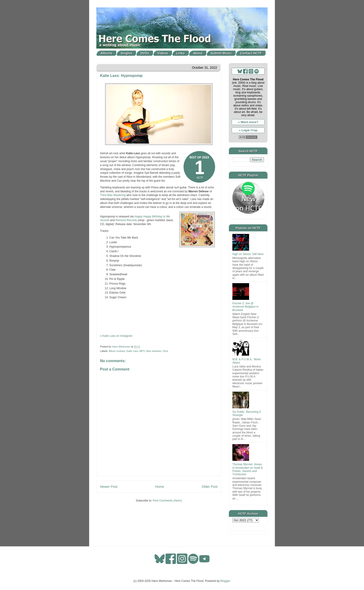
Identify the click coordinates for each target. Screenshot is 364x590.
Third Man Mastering (113, 195)
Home (159, 487)
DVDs (145, 53)
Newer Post (109, 487)
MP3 (142, 351)
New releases (154, 351)
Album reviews (117, 351)
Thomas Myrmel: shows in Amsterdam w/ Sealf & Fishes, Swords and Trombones (248, 469)
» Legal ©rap (248, 130)
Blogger (225, 581)
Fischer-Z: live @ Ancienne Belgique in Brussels (245, 307)
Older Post (210, 487)
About (198, 53)
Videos (163, 53)
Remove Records (126, 220)
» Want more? (248, 122)
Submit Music (221, 53)
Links (180, 53)
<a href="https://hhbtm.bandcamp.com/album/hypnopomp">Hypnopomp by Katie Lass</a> (159, 316)
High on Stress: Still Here (248, 254)
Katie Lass (132, 351)
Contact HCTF (251, 53)
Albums (106, 53)
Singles (127, 53)
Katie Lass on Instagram (117, 336)
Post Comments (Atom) (167, 501)
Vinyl (165, 351)
